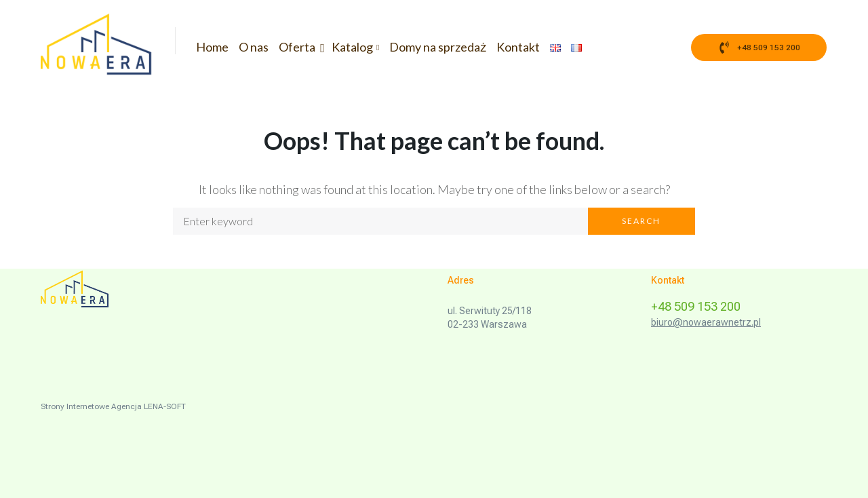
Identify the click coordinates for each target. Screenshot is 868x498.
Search (641, 221)
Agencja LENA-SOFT (149, 406)
